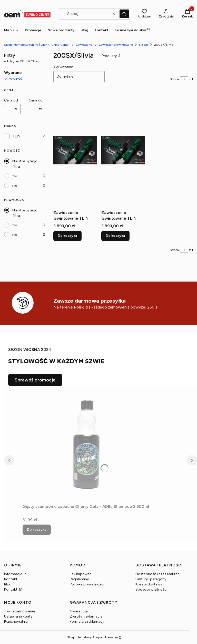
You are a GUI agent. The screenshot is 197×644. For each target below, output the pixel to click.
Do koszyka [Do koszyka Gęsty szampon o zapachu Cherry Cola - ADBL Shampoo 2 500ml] (37, 530)
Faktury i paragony (151, 579)
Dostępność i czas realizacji (158, 574)
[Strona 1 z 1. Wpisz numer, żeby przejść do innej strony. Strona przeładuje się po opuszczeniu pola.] (184, 79)
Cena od (11, 100)
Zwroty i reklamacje (86, 616)
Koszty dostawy (149, 584)
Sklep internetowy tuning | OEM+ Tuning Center (37, 45)
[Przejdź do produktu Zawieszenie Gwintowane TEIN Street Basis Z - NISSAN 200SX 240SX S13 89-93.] (75, 150)
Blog (8, 584)
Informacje (13, 574)
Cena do (36, 100)
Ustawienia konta (18, 616)
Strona (174, 79)
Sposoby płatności (151, 589)
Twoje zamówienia (19, 611)
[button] (124, 14)
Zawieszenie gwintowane (116, 45)
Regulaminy (79, 579)
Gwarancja (79, 611)
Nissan (144, 45)
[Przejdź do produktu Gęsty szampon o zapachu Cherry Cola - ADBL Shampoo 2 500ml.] (87, 444)
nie (15, 186)
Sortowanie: (63, 66)
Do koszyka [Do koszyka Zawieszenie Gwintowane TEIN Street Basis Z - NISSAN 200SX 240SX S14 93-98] (115, 236)
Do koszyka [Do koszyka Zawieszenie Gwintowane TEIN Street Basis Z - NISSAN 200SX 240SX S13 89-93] (67, 236)
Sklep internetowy (93, 637)
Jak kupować (81, 574)
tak (15, 176)
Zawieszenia (84, 45)
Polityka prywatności (87, 584)
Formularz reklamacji (87, 622)
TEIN (16, 136)
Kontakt (11, 579)
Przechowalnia (16, 622)
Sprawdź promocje (35, 380)
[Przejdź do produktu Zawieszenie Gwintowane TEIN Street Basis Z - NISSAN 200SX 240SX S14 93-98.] (123, 150)
